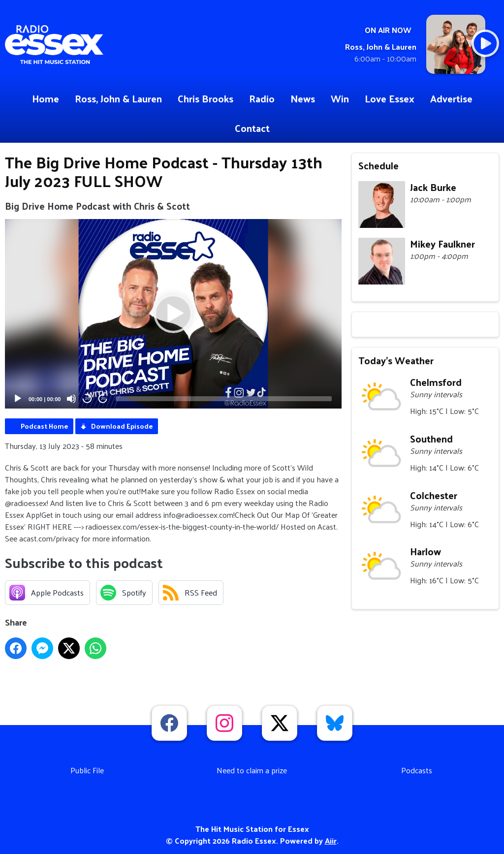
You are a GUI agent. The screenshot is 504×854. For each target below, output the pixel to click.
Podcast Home (45, 426)
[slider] (224, 399)
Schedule (378, 165)
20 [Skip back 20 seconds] (87, 398)
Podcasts (417, 770)
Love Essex (390, 98)
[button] (173, 314)
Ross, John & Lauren (118, 98)
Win (340, 98)
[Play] (18, 399)
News (303, 98)
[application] (173, 314)
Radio (262, 98)
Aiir (331, 840)
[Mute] (71, 399)
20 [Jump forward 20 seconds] (103, 398)
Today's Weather (396, 360)
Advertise (451, 98)
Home (46, 98)
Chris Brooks (205, 98)
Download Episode (122, 426)
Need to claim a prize (252, 770)
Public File (87, 770)
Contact (252, 128)
